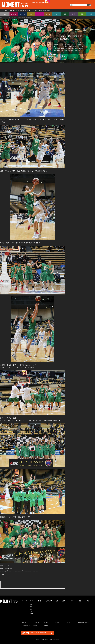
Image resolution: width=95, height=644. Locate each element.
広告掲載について (26, 626)
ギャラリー (48, 14)
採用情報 (46, 626)
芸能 (31, 14)
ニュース (14, 14)
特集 (31, 604)
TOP (5, 14)
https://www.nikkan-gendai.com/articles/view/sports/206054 (21, 571)
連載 (82, 14)
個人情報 (46, 623)
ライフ (57, 14)
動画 (74, 14)
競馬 (65, 14)
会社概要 (35, 626)
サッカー (32, 609)
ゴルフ (32, 611)
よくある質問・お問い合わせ (85, 623)
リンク (68, 623)
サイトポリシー (25, 623)
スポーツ (22, 14)
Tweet (3, 575)
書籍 (91, 14)
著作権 (57, 623)
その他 (32, 614)
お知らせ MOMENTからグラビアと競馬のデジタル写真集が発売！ (26, 10)
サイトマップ (36, 623)
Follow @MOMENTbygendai (40, 2)
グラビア (39, 14)
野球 (31, 607)
